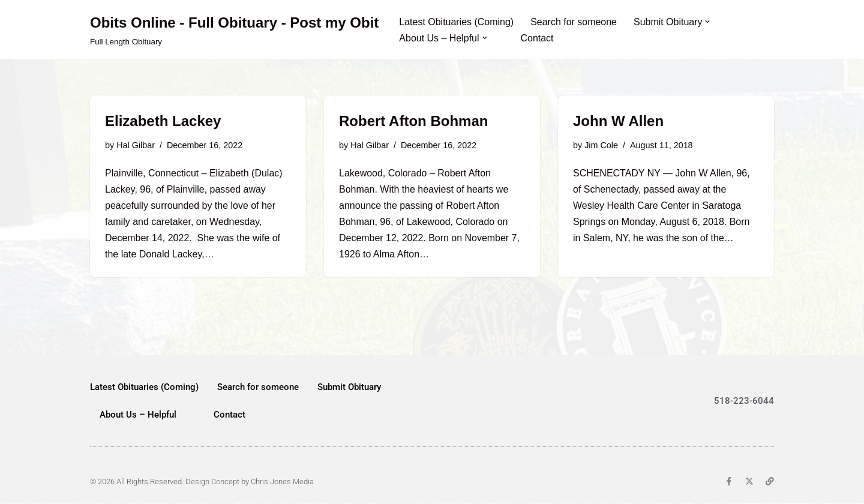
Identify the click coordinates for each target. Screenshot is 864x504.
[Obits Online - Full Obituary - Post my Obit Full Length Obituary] (234, 30)
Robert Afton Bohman (413, 121)
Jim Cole (601, 145)
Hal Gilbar (136, 145)
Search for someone (574, 22)
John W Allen (618, 121)
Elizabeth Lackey (163, 121)
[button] (708, 22)
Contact (537, 38)
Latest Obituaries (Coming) (456, 22)
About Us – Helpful (138, 415)
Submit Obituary (349, 388)
